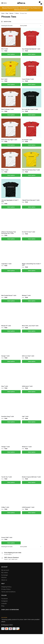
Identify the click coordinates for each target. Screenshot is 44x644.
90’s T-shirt (5, 49)
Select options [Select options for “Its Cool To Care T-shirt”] (32, 239)
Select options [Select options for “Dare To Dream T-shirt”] (11, 115)
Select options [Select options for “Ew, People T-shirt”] (32, 145)
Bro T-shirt (4, 79)
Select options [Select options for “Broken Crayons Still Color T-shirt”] (32, 482)
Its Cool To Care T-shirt (29, 232)
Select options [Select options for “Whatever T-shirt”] (32, 452)
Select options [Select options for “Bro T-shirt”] (11, 84)
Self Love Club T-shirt (28, 356)
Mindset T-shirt (26, 295)
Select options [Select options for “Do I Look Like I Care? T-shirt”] (32, 115)
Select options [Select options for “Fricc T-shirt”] (11, 175)
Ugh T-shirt (25, 416)
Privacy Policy (6, 589)
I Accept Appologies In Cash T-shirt (10, 201)
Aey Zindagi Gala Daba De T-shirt (31, 49)
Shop (7, 13)
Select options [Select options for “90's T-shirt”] (11, 54)
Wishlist (4, 577)
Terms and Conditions (8, 592)
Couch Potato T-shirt (28, 79)
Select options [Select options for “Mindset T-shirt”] (32, 301)
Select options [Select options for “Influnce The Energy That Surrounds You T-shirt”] (11, 239)
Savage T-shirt (5, 356)
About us (4, 580)
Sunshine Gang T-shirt (8, 416)
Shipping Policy (6, 587)
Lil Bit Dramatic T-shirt (28, 507)
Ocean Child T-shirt (7, 537)
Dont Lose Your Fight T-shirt (9, 140)
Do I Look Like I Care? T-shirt (30, 109)
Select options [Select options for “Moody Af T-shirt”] (11, 331)
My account (5, 570)
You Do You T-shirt (7, 477)
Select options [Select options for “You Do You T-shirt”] (11, 482)
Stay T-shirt (5, 386)
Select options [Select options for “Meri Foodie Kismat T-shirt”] (11, 301)
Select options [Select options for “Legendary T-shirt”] (11, 271)
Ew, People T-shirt (27, 140)
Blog (3, 606)
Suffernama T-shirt (27, 386)
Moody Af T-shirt (6, 326)
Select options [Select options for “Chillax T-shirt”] (11, 513)
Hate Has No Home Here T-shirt (31, 170)
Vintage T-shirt (6, 447)
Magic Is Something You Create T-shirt (32, 264)
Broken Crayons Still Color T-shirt (31, 477)
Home (3, 13)
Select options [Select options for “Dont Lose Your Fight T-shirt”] (11, 145)
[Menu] (4, 3)
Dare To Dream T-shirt (8, 109)
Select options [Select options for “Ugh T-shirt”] (32, 422)
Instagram (5, 601)
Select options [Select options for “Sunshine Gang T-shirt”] (11, 422)
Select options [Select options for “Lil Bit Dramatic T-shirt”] (32, 513)
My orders (5, 573)
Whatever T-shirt (27, 447)
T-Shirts (17, 13)
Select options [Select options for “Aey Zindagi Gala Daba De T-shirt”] (32, 54)
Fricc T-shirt (5, 170)
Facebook (5, 599)
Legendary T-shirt (6, 264)
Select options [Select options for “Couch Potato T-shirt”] (32, 84)
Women (11, 13)
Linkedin (4, 603)
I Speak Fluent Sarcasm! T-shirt (31, 200)
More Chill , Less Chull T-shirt (30, 326)
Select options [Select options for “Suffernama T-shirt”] (32, 392)
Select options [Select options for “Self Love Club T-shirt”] (32, 361)
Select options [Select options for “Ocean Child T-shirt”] (11, 543)
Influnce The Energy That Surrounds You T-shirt (9, 233)
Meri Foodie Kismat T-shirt (9, 295)
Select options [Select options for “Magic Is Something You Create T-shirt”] (32, 271)
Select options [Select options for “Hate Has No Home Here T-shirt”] (32, 175)
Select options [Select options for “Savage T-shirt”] (11, 361)
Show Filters (6, 22)
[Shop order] (31, 26)
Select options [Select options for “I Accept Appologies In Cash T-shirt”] (11, 207)
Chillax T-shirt (5, 507)
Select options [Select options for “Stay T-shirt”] (11, 392)
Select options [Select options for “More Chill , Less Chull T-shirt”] (32, 331)
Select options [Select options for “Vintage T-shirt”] (11, 452)
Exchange (5, 575)
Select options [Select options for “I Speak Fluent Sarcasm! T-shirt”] (32, 207)
